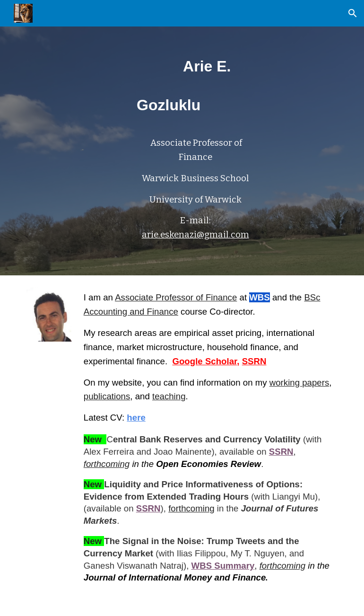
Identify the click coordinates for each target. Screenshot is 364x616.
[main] (195, 78)
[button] (353, 13)
